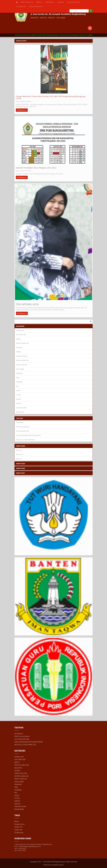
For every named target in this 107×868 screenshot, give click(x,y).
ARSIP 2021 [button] (21, 473)
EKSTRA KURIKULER (36, 7)
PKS (17, 386)
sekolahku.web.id (58, 865)
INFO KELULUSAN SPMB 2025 (26, 440)
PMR (18, 378)
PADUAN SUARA (21, 408)
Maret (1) (19, 459)
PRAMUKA (19, 373)
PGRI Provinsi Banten (23, 427)
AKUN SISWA (20, 369)
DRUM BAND (20, 412)
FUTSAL (19, 395)
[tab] (54, 446)
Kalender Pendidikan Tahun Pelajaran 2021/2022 (36, 168)
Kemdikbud (20, 422)
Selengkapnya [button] (22, 110)
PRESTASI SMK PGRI (73, 2)
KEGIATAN (61, 2)
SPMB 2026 (50, 2)
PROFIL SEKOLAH (27, 2)
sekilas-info (19, 830)
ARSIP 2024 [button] (21, 464)
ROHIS (18, 390)
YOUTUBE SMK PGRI (23, 431)
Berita (17, 821)
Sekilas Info (19, 827)
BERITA (39, 2)
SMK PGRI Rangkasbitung (55, 862)
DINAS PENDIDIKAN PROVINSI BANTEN (28, 435)
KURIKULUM (20, 330)
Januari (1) (19, 450)
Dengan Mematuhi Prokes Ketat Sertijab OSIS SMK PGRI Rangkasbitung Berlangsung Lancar (51, 97)
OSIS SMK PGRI (21, 7)
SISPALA (19, 403)
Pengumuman (20, 824)
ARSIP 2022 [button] (21, 468)
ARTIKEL (19, 352)
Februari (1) (20, 454)
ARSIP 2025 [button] (21, 446)
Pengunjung (19, 832)
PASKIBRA (19, 382)
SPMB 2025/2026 (22, 356)
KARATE (19, 399)
